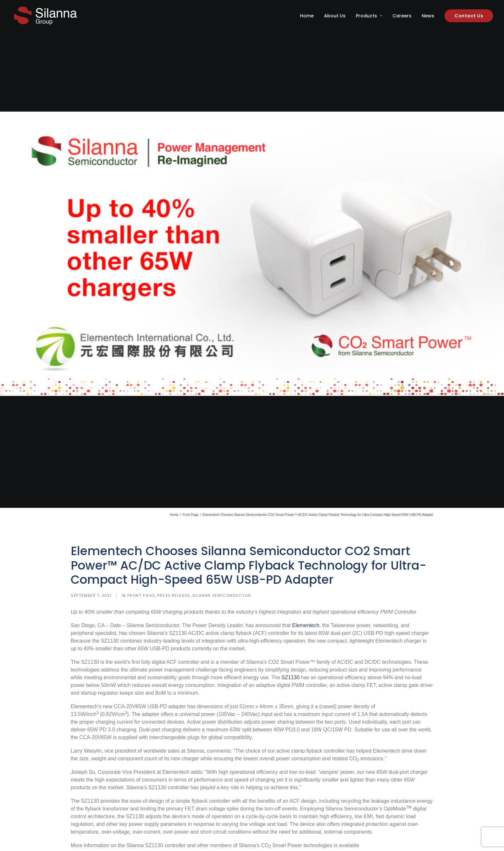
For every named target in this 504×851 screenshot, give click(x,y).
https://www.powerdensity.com (111, 751)
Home (307, 16)
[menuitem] (309, 16)
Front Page (190, 412)
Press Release (174, 493)
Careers (402, 16)
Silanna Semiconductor (222, 493)
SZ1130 (291, 575)
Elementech (306, 523)
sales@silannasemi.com (211, 751)
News (428, 16)
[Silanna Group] (45, 16)
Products (369, 16)
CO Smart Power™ (187, 824)
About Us (335, 16)
